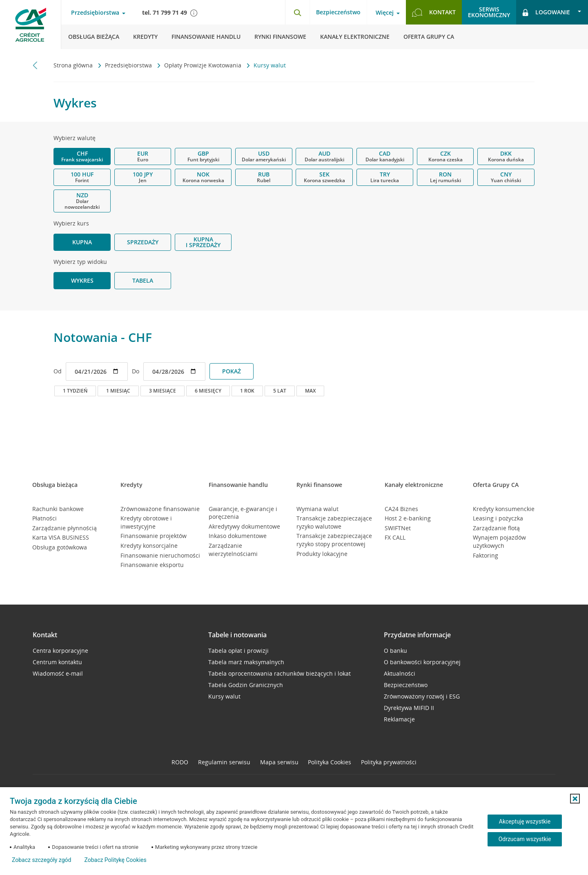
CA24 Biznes (401, 509)
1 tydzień (75, 391)
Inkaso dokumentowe (238, 536)
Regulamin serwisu (224, 762)
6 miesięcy (208, 391)
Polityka (330, 762)
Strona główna (74, 65)
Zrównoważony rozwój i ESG (422, 696)
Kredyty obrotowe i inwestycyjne (146, 522)
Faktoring (486, 555)
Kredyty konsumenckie (504, 509)
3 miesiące (163, 391)
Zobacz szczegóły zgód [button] (41, 860)
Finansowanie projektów (154, 536)
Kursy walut (224, 696)
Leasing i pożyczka (498, 518)
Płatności (45, 518)
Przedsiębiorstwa (129, 65)
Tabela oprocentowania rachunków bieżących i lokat (280, 673)
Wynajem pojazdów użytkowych (499, 541)
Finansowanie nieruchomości (160, 555)
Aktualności (400, 673)
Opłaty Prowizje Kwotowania (204, 65)
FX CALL (395, 537)
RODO (180, 762)
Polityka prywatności (389, 762)
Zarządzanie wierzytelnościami (233, 550)
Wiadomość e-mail (58, 673)
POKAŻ (232, 371)
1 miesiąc (118, 391)
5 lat (280, 391)
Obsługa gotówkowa (60, 547)
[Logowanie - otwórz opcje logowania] (552, 12)
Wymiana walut (317, 509)
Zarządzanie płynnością (65, 528)
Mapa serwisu (279, 762)
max (310, 391)
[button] (575, 799)
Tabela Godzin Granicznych (246, 685)
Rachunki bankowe (58, 509)
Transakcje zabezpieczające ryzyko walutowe (334, 522)
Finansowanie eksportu (152, 565)
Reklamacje (399, 719)
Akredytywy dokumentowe (244, 526)
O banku (395, 651)
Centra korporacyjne (60, 651)
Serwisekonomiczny (489, 12)
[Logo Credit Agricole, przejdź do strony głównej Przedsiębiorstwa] (31, 25)
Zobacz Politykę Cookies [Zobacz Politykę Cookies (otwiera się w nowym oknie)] (115, 860)
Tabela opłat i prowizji (238, 651)
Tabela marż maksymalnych (246, 662)
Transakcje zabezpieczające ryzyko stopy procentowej (334, 540)
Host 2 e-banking (408, 518)
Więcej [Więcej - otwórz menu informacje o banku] (385, 13)
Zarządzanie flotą (496, 528)
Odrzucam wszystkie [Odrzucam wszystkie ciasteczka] (525, 839)
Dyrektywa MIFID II (409, 708)
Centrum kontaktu (57, 662)
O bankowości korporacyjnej (422, 662)
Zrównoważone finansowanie (160, 509)
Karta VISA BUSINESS (61, 537)
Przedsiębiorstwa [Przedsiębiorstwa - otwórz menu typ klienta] (95, 13)
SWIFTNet (398, 528)
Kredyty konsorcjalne (149, 546)
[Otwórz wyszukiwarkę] (297, 12)
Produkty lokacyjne (322, 554)
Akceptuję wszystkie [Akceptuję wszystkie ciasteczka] (525, 821)
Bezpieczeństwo (338, 12)
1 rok (247, 391)
